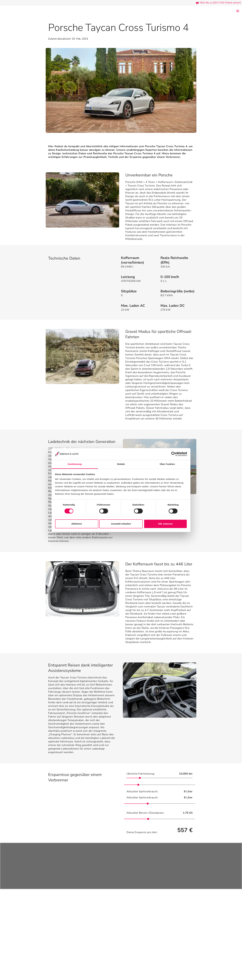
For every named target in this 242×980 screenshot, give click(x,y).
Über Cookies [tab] (167, 464)
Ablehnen (77, 524)
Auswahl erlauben (121, 524)
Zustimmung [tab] (75, 464)
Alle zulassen (165, 524)
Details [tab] (121, 464)
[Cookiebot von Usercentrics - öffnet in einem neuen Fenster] (174, 454)
